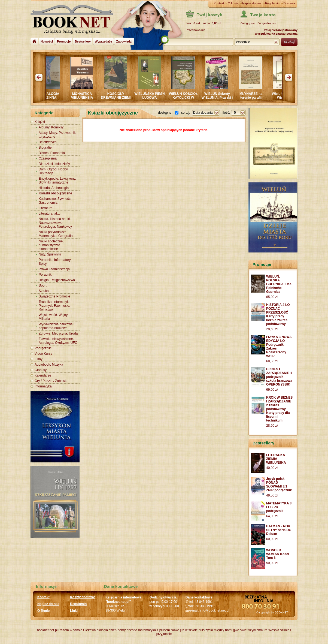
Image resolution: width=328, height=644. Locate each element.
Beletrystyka (48, 142)
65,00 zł (272, 297)
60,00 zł (272, 539)
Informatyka (43, 386)
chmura (262, 630)
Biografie (45, 148)
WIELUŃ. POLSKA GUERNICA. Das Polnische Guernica (279, 284)
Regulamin (272, 3)
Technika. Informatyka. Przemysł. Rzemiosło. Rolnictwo (55, 306)
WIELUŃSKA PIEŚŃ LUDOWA (151, 96)
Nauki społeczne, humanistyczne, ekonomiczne (51, 245)
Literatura (46, 208)
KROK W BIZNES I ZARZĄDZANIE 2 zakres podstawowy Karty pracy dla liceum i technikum (279, 409)
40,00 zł (272, 468)
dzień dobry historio (123, 630)
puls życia (206, 630)
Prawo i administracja (54, 269)
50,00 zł (272, 563)
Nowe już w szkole (184, 630)
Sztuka (44, 291)
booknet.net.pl (47, 630)
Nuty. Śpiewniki (50, 254)
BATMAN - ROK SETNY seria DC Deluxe (279, 530)
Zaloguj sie (247, 23)
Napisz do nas (252, 3)
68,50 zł (272, 361)
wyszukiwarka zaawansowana (276, 34)
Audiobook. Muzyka (49, 365)
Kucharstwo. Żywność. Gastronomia (55, 201)
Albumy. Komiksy (51, 127)
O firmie (233, 3)
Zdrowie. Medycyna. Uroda (58, 333)
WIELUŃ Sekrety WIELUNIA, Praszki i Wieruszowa (219, 98)
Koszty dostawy (82, 597)
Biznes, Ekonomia (52, 153)
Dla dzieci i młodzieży (54, 164)
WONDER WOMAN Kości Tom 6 (278, 554)
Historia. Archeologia (54, 188)
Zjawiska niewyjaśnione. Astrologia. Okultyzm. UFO (58, 341)
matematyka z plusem (154, 630)
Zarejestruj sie (267, 23)
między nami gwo (227, 630)
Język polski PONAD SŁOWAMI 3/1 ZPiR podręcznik (279, 484)
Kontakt (219, 3)
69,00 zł (272, 390)
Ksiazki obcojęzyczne (55, 193)
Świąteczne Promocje (54, 296)
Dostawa (289, 3)
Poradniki (45, 275)
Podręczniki (43, 348)
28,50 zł (272, 329)
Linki (74, 611)
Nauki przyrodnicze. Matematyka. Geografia (56, 234)
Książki (40, 122)
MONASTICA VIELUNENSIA (84, 96)
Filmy (39, 359)
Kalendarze (43, 375)
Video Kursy (43, 354)
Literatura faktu (50, 213)
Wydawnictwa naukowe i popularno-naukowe (57, 326)
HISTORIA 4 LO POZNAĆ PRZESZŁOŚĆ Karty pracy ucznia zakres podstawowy (278, 314)
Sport (43, 285)
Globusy (41, 370)
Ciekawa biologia (95, 630)
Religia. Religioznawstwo (57, 280)
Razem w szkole (70, 630)
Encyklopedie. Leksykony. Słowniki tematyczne (57, 180)
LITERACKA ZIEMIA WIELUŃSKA (276, 459)
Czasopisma (48, 158)
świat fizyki (248, 630)
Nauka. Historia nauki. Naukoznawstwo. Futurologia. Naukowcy (55, 223)
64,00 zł (272, 516)
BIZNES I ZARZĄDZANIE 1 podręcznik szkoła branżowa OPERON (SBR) (279, 377)
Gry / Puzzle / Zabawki (51, 381)
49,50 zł (272, 495)
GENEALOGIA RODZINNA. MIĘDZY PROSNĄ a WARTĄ (50, 100)
